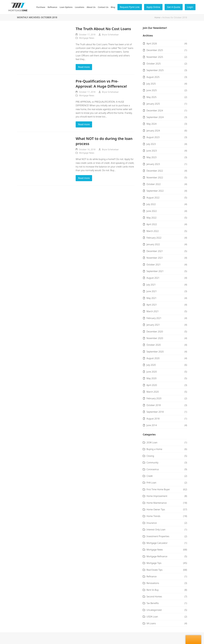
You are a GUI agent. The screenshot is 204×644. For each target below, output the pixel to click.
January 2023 (153, 164)
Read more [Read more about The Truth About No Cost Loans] (84, 67)
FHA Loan (151, 483)
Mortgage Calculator (157, 543)
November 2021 (155, 258)
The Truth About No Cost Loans (103, 29)
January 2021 (153, 325)
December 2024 (155, 111)
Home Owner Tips (156, 509)
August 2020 (153, 358)
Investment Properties (158, 536)
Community (152, 463)
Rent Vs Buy (153, 590)
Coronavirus (153, 469)
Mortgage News (87, 38)
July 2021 (151, 285)
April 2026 (152, 44)
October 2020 (154, 345)
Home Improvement (157, 496)
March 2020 (153, 392)
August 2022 (153, 198)
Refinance (152, 576)
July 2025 (151, 84)
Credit (150, 476)
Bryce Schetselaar (110, 34)
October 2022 (154, 184)
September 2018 (155, 412)
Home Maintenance (157, 503)
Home (157, 17)
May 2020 (152, 378)
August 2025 (153, 77)
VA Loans (151, 623)
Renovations (153, 583)
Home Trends (153, 516)
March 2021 (153, 311)
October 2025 (154, 64)
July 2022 (151, 204)
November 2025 (155, 57)
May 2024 (152, 124)
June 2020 (152, 372)
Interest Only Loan (156, 530)
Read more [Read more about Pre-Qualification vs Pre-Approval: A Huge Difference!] (84, 124)
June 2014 (152, 425)
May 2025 (152, 97)
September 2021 (155, 271)
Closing (150, 456)
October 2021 (154, 265)
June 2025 (152, 90)
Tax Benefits (153, 603)
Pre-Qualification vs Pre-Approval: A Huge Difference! (101, 84)
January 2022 (153, 244)
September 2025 (155, 70)
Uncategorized (154, 610)
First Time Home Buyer (158, 489)
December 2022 (155, 171)
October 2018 (154, 405)
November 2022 (155, 177)
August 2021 (153, 278)
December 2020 (155, 332)
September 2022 (155, 191)
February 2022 (154, 238)
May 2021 (152, 298)
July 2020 (151, 365)
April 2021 (152, 305)
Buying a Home (154, 449)
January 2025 (153, 104)
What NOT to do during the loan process (104, 141)
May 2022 (152, 218)
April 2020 (152, 385)
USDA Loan (152, 617)
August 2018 (153, 419)
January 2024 (153, 131)
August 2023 (153, 137)
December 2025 (155, 50)
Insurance (152, 523)
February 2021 (154, 318)
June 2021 (152, 291)
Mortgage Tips (154, 563)
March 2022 (153, 231)
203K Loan (152, 442)
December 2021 (155, 251)
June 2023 (152, 151)
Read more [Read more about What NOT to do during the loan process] (84, 178)
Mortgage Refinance (157, 556)
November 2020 (155, 338)
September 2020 (155, 352)
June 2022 (152, 211)
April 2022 (152, 224)
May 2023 (152, 157)
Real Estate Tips (154, 570)
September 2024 (155, 117)
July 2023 (151, 144)
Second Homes (154, 597)
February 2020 (154, 398)
